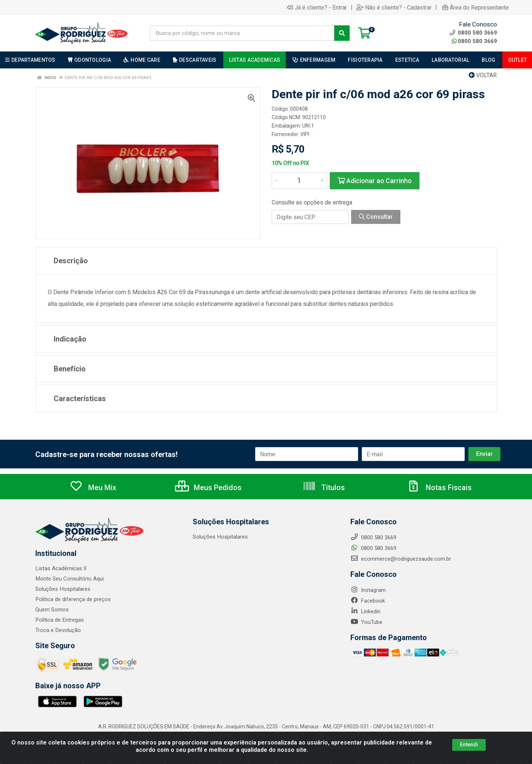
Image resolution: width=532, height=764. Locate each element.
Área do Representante (476, 7)
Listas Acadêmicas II (61, 568)
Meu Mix (93, 488)
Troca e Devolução (58, 630)
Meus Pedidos (208, 488)
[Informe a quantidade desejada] (299, 181)
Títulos (324, 488)
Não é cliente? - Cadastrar (394, 7)
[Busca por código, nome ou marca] (242, 33)
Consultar (376, 217)
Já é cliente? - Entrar (317, 7)
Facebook (368, 601)
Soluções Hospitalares (63, 589)
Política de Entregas (59, 620)
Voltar (483, 75)
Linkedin (365, 611)
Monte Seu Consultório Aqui (69, 579)
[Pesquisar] (342, 33)
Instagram (368, 590)
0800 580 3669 (474, 41)
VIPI (305, 134)
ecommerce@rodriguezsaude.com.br (401, 559)
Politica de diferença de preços (73, 599)
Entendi (469, 745)
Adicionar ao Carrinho (375, 181)
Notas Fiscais (439, 488)
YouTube (366, 622)
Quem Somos (52, 610)
